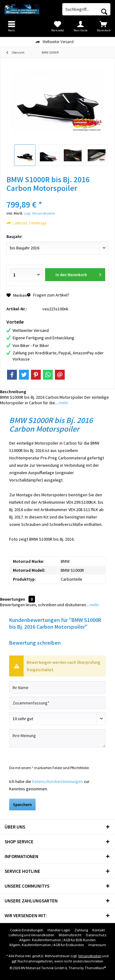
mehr (63, 403)
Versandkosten (90, 956)
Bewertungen (13, 599)
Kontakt (99, 930)
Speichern (22, 805)
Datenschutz (96, 935)
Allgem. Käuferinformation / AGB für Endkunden (47, 945)
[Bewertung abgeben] (57, 719)
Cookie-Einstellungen (27, 930)
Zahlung (81, 930)
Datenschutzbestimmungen (57, 781)
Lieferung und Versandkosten (31, 935)
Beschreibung (13, 392)
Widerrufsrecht (70, 935)
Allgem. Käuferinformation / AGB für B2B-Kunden (57, 940)
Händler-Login (59, 930)
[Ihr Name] (57, 688)
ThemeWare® (95, 968)
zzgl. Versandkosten (40, 213)
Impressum (97, 945)
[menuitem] (103, 26)
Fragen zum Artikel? (48, 295)
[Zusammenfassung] (57, 703)
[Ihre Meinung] (57, 738)
